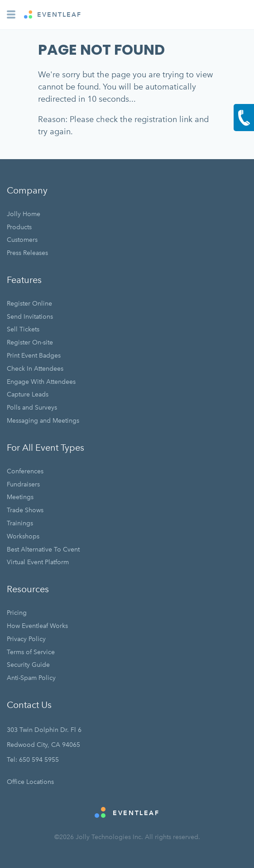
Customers (22, 240)
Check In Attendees (35, 369)
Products (19, 227)
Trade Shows (25, 510)
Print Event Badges (34, 356)
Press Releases (27, 253)
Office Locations (30, 782)
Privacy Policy (26, 639)
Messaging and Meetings (43, 421)
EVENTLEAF (53, 15)
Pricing (17, 613)
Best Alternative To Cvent (43, 550)
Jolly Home (24, 214)
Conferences (25, 471)
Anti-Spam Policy (31, 678)
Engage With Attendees (41, 382)
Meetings (20, 497)
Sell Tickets (23, 329)
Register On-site (30, 342)
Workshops (23, 536)
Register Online (29, 304)
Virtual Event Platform (38, 562)
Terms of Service (31, 652)
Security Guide (28, 665)
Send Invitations (30, 317)
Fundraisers (23, 484)
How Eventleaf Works (37, 626)
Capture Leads (28, 394)
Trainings (20, 523)
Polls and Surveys (32, 408)
